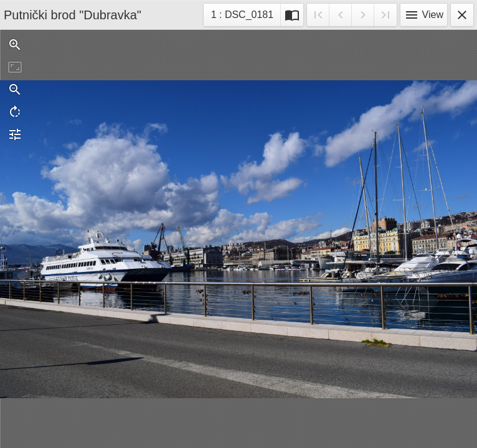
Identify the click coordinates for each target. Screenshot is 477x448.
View (424, 15)
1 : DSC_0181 (242, 16)
